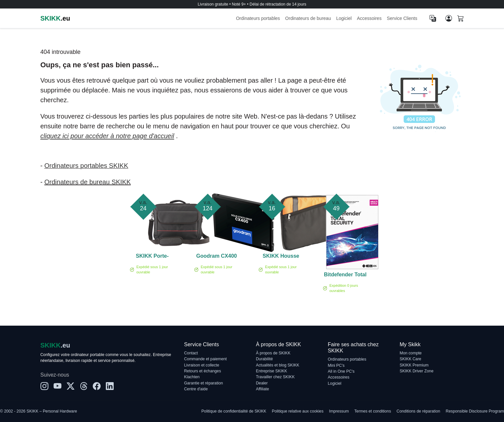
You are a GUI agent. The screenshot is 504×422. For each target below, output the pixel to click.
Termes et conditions (373, 411)
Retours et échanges (203, 371)
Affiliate (263, 389)
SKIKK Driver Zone (417, 371)
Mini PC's (336, 365)
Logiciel (344, 18)
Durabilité (265, 359)
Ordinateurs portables (258, 18)
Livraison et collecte (202, 365)
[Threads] (84, 386)
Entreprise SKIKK (272, 371)
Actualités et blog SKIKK (278, 365)
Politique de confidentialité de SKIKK (234, 411)
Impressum (339, 411)
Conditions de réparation (418, 411)
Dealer (262, 383)
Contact (191, 353)
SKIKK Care (411, 359)
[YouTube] (57, 386)
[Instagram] (44, 386)
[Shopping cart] (461, 19)
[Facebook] (97, 386)
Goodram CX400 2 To (217, 257)
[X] (71, 386)
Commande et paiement (206, 359)
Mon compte (411, 353)
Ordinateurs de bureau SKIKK (88, 182)
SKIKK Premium (414, 365)
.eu (55, 18)
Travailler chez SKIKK (276, 377)
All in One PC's (341, 371)
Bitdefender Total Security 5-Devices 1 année (345, 276)
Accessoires (369, 18)
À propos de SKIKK (273, 353)
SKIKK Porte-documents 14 (152, 257)
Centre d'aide (196, 389)
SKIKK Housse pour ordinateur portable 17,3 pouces (281, 257)
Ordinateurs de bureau (308, 18)
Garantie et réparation (204, 383)
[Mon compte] (449, 18)
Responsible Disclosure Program (475, 411)
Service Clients (402, 18)
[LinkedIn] (110, 386)
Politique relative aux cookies (298, 411)
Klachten (192, 377)
